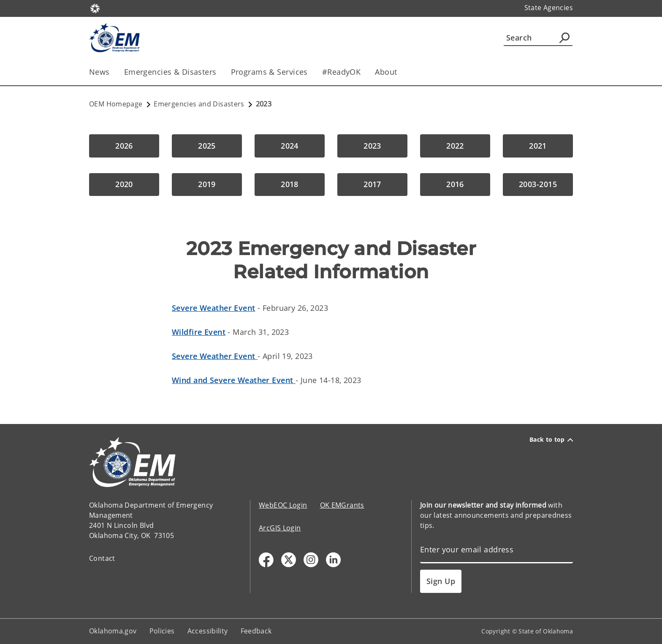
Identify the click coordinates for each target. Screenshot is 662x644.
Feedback (256, 631)
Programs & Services (269, 72)
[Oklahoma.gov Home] (95, 8)
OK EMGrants (342, 505)
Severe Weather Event (214, 308)
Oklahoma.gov (113, 631)
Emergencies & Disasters (170, 72)
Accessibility (208, 631)
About (386, 72)
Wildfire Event (199, 332)
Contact (102, 558)
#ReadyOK (341, 72)
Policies (162, 631)
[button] (124, 146)
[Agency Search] (564, 38)
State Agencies (549, 8)
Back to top (551, 440)
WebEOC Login (283, 505)
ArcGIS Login (280, 528)
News (99, 72)
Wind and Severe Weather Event (234, 380)
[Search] (538, 38)
